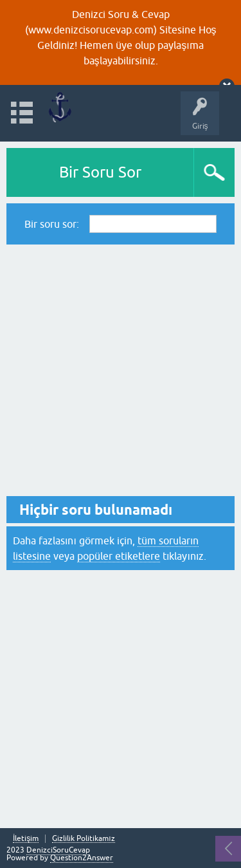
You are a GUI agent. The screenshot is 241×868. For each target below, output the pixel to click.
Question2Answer (82, 858)
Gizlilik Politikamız (83, 839)
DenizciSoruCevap (58, 850)
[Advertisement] (121, 370)
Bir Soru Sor (100, 172)
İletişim (26, 839)
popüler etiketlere (119, 556)
